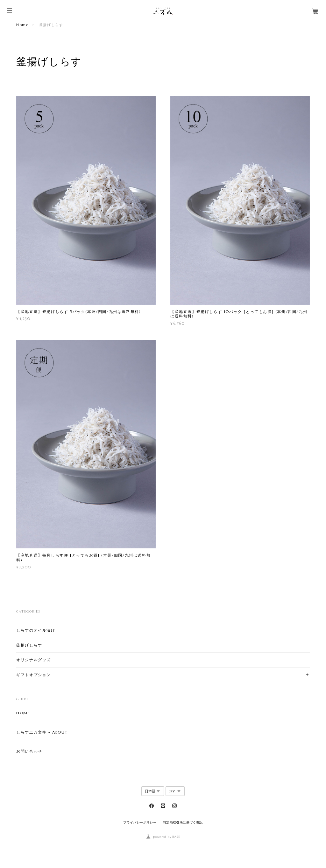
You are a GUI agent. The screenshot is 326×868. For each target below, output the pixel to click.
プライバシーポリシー (140, 822)
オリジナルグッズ (34, 660)
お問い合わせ (29, 751)
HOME (23, 713)
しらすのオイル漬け (36, 630)
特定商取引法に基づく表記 (183, 822)
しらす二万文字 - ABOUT (42, 732)
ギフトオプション (34, 675)
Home (22, 25)
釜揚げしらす (29, 645)
